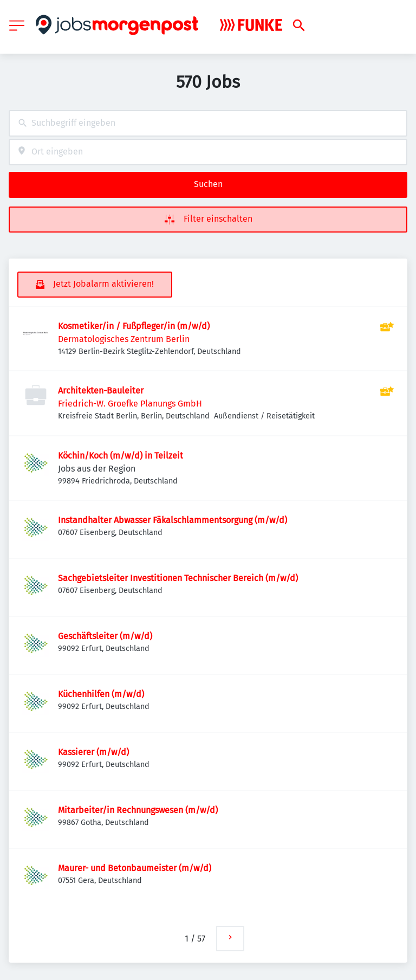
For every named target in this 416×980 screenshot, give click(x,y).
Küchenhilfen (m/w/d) (101, 694)
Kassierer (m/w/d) (93, 752)
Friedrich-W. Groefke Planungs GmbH (130, 404)
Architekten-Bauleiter (101, 391)
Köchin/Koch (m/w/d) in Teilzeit (121, 456)
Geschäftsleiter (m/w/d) (105, 636)
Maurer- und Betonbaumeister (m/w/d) (135, 868)
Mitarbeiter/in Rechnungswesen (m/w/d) (138, 810)
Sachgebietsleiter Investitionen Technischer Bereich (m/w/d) (178, 578)
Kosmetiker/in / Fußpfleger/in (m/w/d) (134, 326)
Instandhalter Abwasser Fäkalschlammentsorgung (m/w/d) (173, 520)
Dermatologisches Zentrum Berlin (124, 339)
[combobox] (208, 123)
